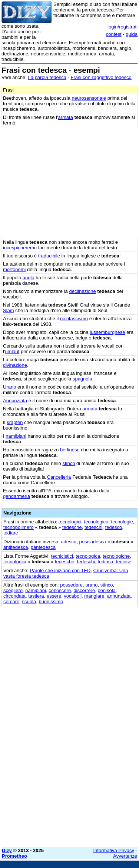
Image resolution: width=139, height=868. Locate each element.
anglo (29, 278)
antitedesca (16, 547)
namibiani (16, 436)
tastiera (36, 596)
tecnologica (88, 556)
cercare (11, 602)
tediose (124, 562)
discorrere (84, 590)
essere (54, 596)
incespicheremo (20, 248)
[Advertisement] (69, 773)
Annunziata (15, 401)
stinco (69, 463)
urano (91, 585)
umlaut (12, 351)
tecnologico (96, 522)
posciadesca (93, 542)
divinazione (15, 365)
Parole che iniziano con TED (60, 570)
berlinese (70, 450)
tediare (11, 533)
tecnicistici (62, 556)
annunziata (119, 596)
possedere (71, 585)
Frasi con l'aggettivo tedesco (101, 77)
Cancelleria (59, 477)
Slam (9, 310)
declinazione (82, 291)
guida (132, 34)
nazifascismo (74, 319)
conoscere (60, 590)
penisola (106, 590)
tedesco (114, 527)
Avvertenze (125, 856)
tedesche (72, 527)
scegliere (13, 590)
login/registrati (123, 27)
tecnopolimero (19, 527)
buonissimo (51, 602)
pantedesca (43, 547)
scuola (29, 602)
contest (114, 34)
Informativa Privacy (114, 850)
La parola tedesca (47, 77)
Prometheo (14, 856)
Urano (9, 387)
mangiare (94, 596)
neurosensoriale (89, 98)
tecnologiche (116, 556)
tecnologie (122, 522)
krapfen (15, 422)
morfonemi (14, 269)
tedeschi (93, 527)
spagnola (82, 379)
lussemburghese (107, 332)
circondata (14, 596)
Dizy (7, 850)
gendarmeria (16, 496)
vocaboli (73, 596)
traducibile (49, 256)
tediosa (105, 562)
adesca (69, 542)
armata (65, 117)
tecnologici (70, 522)
